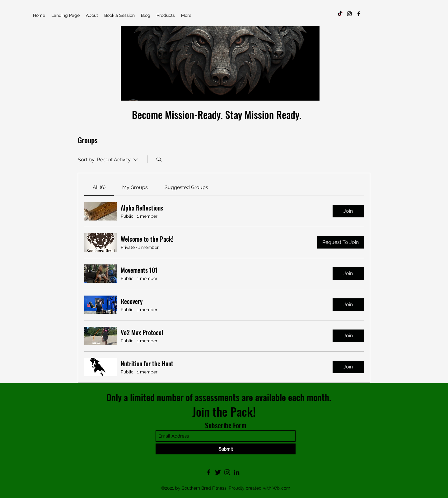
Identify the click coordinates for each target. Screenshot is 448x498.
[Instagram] (349, 14)
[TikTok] (340, 14)
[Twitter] (218, 472)
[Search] (159, 159)
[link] (99, 187)
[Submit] (226, 449)
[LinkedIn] (237, 472)
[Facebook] (359, 14)
